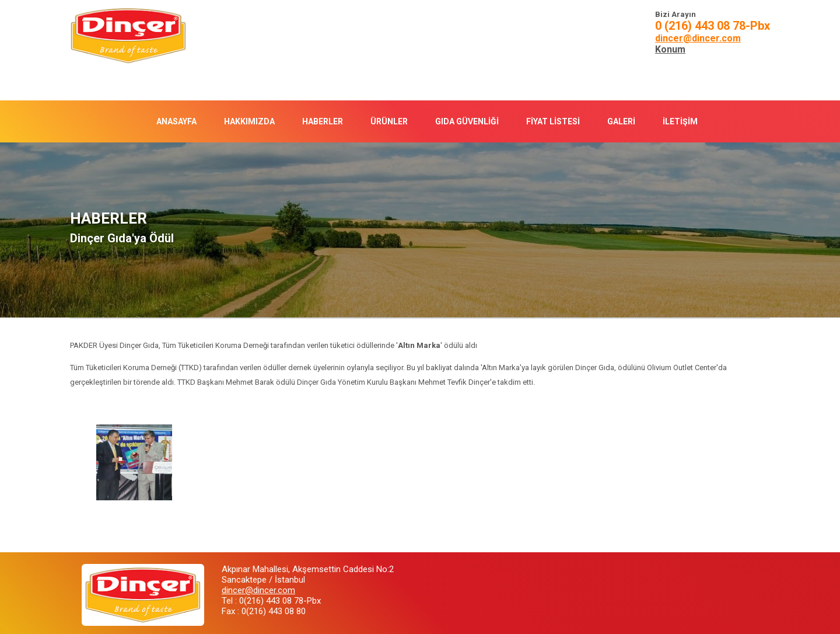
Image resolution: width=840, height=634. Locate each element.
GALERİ (621, 121)
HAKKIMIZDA (249, 121)
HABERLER (323, 121)
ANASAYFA (176, 121)
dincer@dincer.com (698, 38)
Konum (670, 49)
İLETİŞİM (680, 121)
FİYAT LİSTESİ (553, 121)
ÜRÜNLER (389, 121)
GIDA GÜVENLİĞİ (467, 121)
